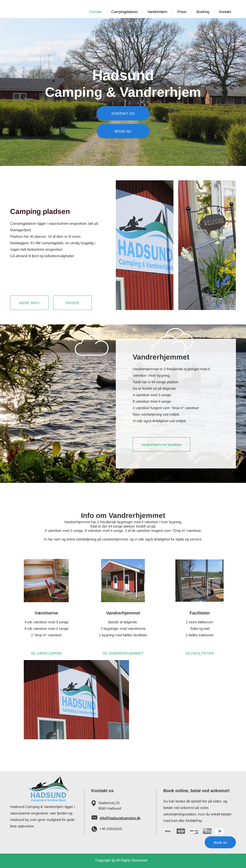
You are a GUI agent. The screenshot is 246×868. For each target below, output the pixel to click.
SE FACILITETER (200, 653)
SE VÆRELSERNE (46, 653)
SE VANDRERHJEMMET (123, 653)
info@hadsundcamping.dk (120, 818)
